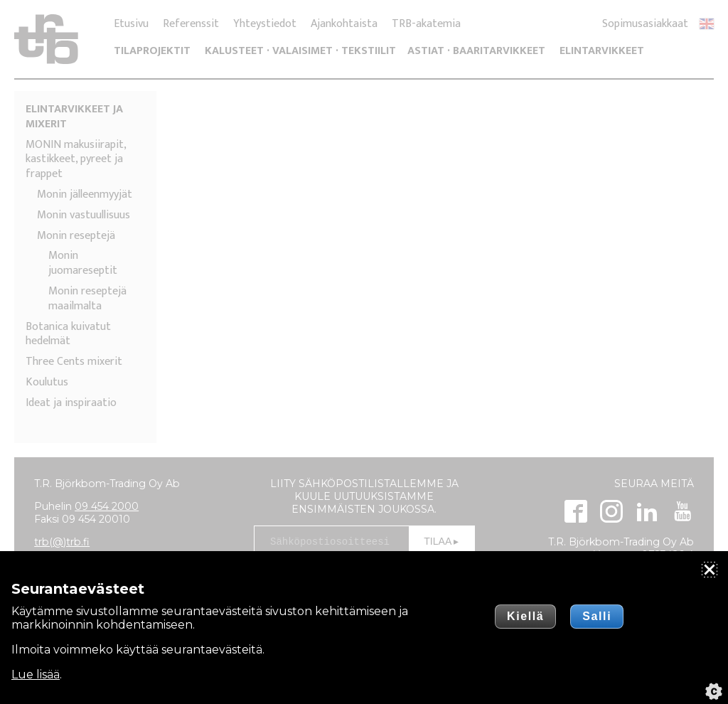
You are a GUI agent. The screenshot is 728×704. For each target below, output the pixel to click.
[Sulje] (710, 570)
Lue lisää (36, 674)
